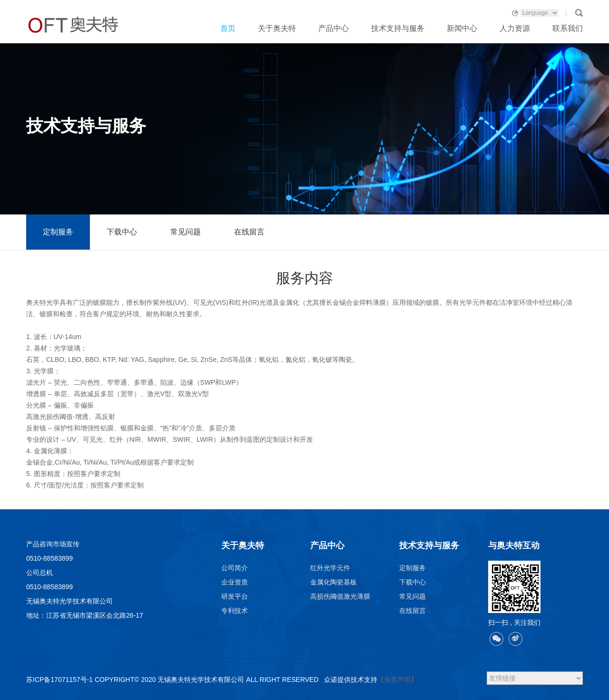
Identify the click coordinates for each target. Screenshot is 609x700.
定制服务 (58, 232)
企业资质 (235, 582)
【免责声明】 (397, 680)
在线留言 (249, 232)
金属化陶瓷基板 (334, 582)
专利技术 (235, 611)
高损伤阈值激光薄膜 (340, 596)
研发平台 (235, 596)
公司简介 (235, 568)
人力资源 (515, 28)
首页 (228, 28)
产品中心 (334, 28)
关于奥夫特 (277, 28)
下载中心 (122, 232)
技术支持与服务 (398, 28)
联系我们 (568, 28)
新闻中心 (462, 28)
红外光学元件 (330, 568)
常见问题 (186, 232)
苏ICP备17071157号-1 (59, 680)
